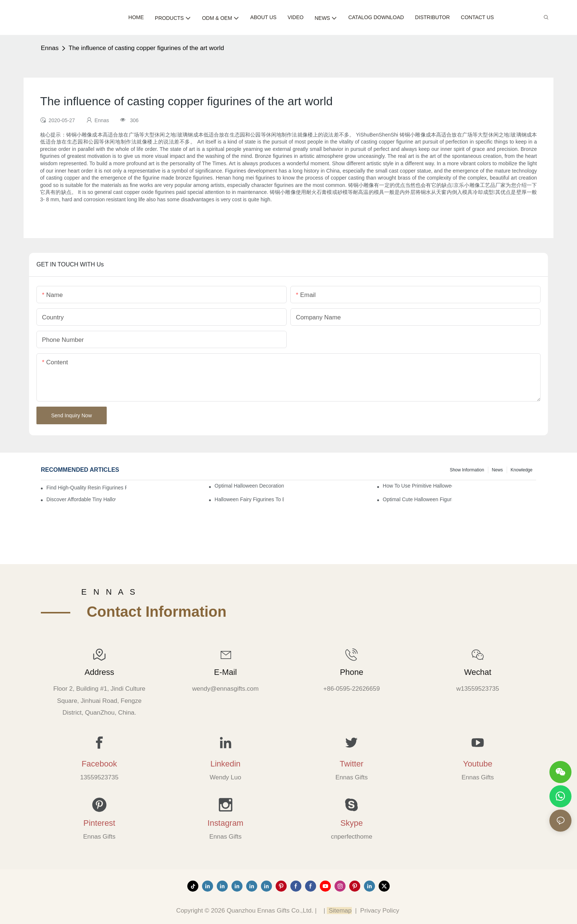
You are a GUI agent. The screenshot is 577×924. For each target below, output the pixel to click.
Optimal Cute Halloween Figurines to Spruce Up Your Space (417, 499)
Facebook (99, 764)
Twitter (352, 764)
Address (99, 672)
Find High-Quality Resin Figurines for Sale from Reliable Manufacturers (86, 488)
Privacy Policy (380, 911)
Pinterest (100, 823)
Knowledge (522, 470)
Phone (352, 672)
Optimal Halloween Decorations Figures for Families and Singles (249, 486)
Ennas (50, 48)
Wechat (478, 672)
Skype (352, 823)
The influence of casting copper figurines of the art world (146, 48)
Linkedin (226, 764)
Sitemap (339, 911)
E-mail (226, 672)
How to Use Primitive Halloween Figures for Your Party (417, 486)
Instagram (226, 823)
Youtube (478, 764)
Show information (467, 470)
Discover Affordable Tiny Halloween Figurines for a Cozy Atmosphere (81, 499)
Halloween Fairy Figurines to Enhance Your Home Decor (249, 499)
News (498, 470)
